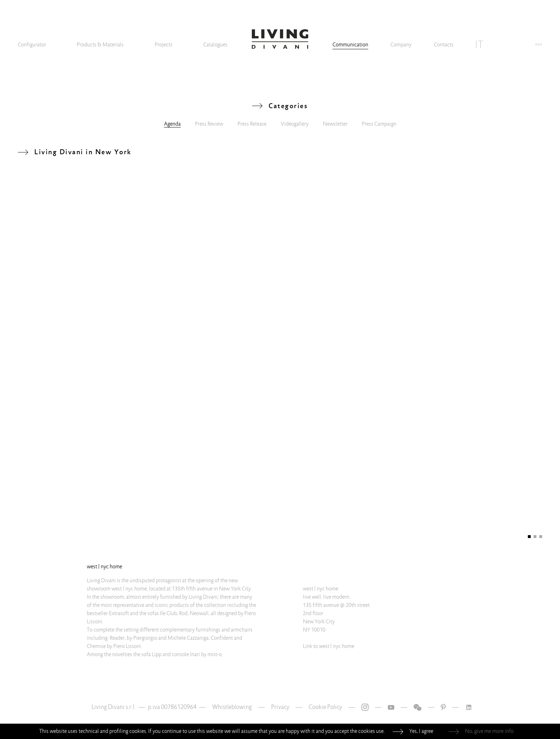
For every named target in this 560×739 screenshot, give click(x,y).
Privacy (280, 707)
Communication (350, 45)
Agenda (172, 124)
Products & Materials (100, 45)
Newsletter (335, 124)
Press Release (252, 124)
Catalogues (215, 45)
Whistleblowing (232, 707)
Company (401, 45)
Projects (164, 45)
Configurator (32, 45)
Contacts (444, 45)
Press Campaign (379, 124)
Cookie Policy (325, 707)
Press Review (209, 124)
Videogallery (295, 124)
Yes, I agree (421, 731)
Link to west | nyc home (329, 646)
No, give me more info (489, 731)
